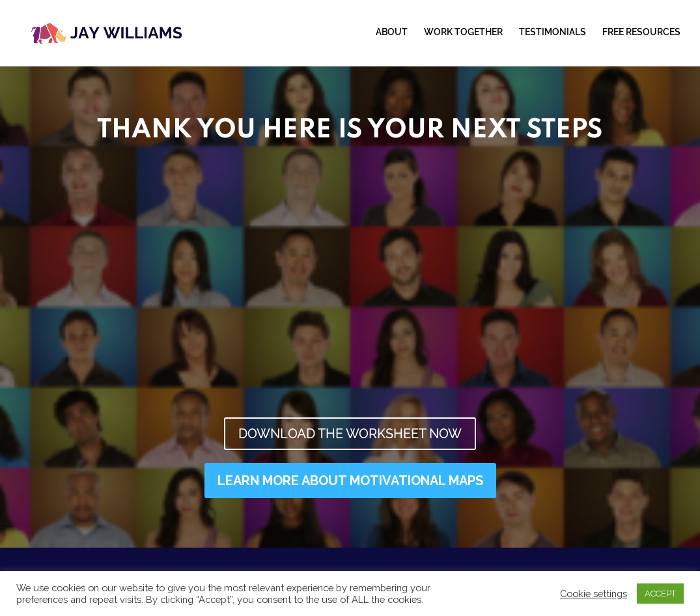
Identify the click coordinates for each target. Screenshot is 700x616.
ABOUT (392, 32)
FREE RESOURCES (641, 32)
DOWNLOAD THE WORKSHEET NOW (350, 434)
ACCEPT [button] (660, 594)
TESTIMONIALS (553, 32)
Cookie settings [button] (594, 594)
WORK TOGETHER (463, 32)
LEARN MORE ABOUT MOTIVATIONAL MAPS (350, 481)
